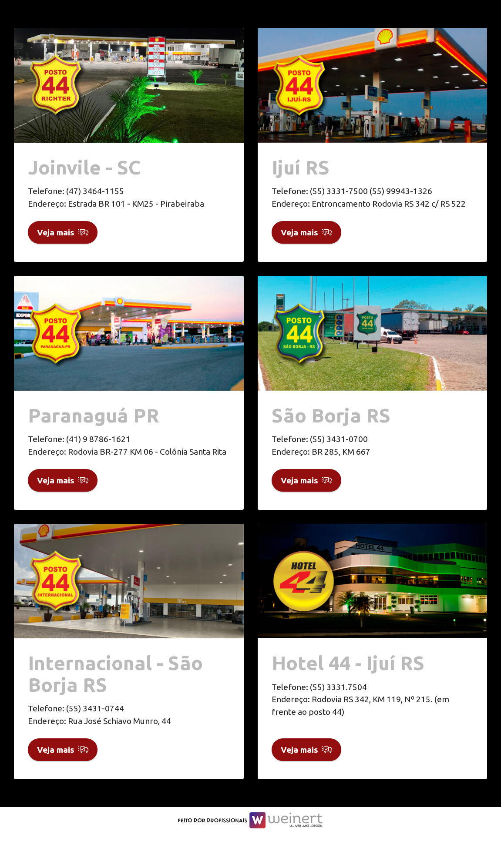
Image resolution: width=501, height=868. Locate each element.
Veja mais (63, 239)
